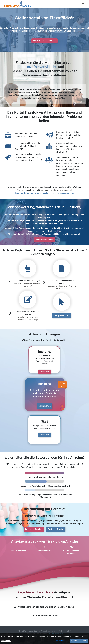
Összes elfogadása (79, 641)
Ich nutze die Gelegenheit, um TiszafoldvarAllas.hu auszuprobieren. (44, 193)
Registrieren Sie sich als (35, 592)
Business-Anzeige (56, 529)
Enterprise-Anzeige (34, 529)
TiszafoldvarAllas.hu (41, 67)
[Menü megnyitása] (83, 3)
